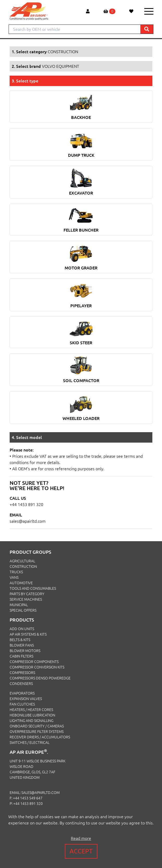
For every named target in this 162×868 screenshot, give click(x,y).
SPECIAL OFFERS (23, 610)
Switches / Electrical (30, 743)
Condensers (21, 684)
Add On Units (22, 629)
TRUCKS (16, 572)
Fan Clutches (22, 704)
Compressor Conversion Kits (37, 667)
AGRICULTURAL (22, 561)
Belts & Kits (20, 640)
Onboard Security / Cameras (37, 726)
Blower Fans (22, 645)
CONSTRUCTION (23, 566)
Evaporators (22, 693)
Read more (81, 838)
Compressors (22, 673)
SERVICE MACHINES (26, 599)
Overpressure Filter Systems (37, 732)
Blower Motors (25, 651)
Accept (81, 851)
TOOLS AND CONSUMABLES (33, 588)
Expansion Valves (26, 699)
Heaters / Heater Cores (31, 710)
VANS (14, 577)
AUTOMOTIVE (21, 583)
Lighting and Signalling (32, 721)
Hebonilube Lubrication (32, 715)
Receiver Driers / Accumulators (40, 737)
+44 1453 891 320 (26, 504)
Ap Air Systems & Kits (28, 634)
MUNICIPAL (19, 605)
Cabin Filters (21, 656)
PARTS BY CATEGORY (27, 594)
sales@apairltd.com (28, 521)
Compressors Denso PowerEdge (40, 678)
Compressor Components (34, 662)
